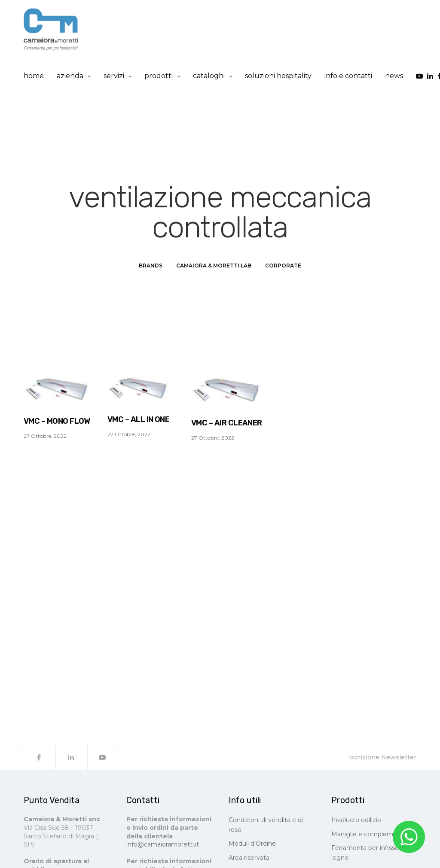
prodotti (159, 76)
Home (34, 76)
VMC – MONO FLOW (57, 423)
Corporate (283, 267)
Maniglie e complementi (368, 836)
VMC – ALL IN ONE (138, 421)
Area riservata (249, 859)
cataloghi (209, 76)
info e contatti (348, 76)
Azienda (70, 76)
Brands (151, 267)
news (394, 76)
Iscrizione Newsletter (383, 759)
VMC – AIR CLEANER (227, 425)
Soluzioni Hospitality (278, 76)
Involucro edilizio (356, 822)
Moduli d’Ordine (252, 846)
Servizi (114, 76)
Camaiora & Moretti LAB (214, 267)
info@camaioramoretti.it (163, 847)
